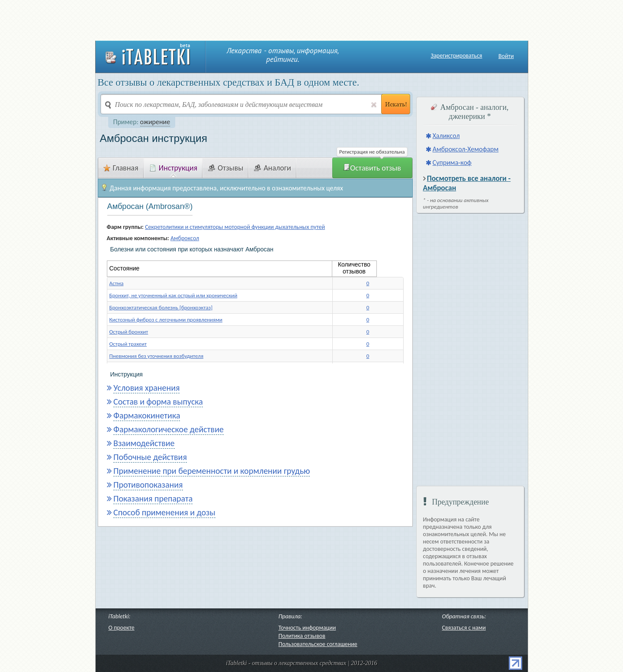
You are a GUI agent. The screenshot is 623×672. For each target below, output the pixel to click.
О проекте (122, 628)
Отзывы (226, 168)
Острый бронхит (129, 332)
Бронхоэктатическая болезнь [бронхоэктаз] (161, 307)
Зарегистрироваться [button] (457, 56)
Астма (117, 283)
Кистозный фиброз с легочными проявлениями (166, 320)
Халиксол (446, 136)
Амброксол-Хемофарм (466, 149)
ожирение (155, 122)
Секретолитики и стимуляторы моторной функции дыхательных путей (235, 227)
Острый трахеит (128, 344)
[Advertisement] (311, 19)
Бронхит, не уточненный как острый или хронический (173, 295)
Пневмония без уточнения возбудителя (157, 356)
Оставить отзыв (372, 168)
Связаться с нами (464, 628)
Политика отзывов (302, 636)
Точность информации (307, 628)
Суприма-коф (452, 162)
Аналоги (272, 168)
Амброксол (185, 238)
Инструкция (173, 168)
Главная (121, 168)
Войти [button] (506, 56)
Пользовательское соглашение (318, 644)
